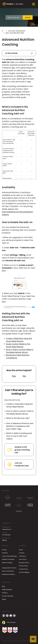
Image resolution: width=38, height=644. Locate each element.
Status (4, 599)
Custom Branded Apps (10, 556)
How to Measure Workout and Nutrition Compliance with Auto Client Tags (20, 426)
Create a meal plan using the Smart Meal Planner (19, 405)
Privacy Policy (23, 566)
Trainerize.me (7, 529)
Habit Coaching (7, 563)
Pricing (4, 550)
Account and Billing (17, 31)
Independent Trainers (9, 568)
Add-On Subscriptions (15, 33)
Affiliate (4, 540)
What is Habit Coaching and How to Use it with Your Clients (19, 436)
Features (5, 553)
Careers (22, 553)
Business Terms (24, 563)
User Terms (23, 559)
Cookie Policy (23, 569)
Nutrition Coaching (8, 559)
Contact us (22, 556)
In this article (19, 53)
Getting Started (7, 590)
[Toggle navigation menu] (34, 4)
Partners (5, 593)
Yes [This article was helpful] (14, 376)
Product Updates (8, 596)
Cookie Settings (24, 572)
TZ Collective (6, 535)
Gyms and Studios (8, 571)
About (21, 550)
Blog (3, 586)
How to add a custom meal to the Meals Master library (20, 412)
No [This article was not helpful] (24, 376)
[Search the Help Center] (14, 17)
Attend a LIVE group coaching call (18, 450)
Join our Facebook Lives (18, 464)
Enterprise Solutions (9, 574)
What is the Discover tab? (18, 418)
